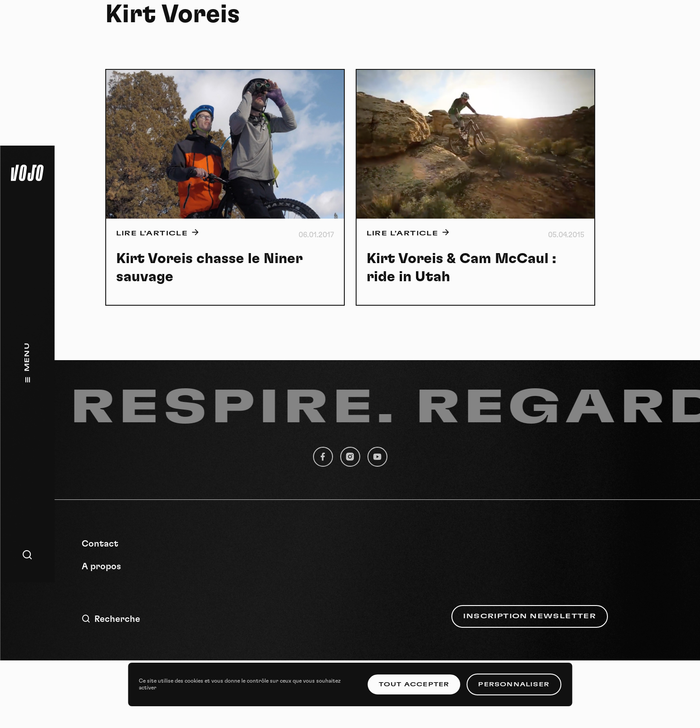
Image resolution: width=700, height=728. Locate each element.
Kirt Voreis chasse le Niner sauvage (209, 268)
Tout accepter (414, 684)
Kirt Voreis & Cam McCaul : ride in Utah (461, 268)
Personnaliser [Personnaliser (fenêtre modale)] (514, 684)
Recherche (111, 619)
